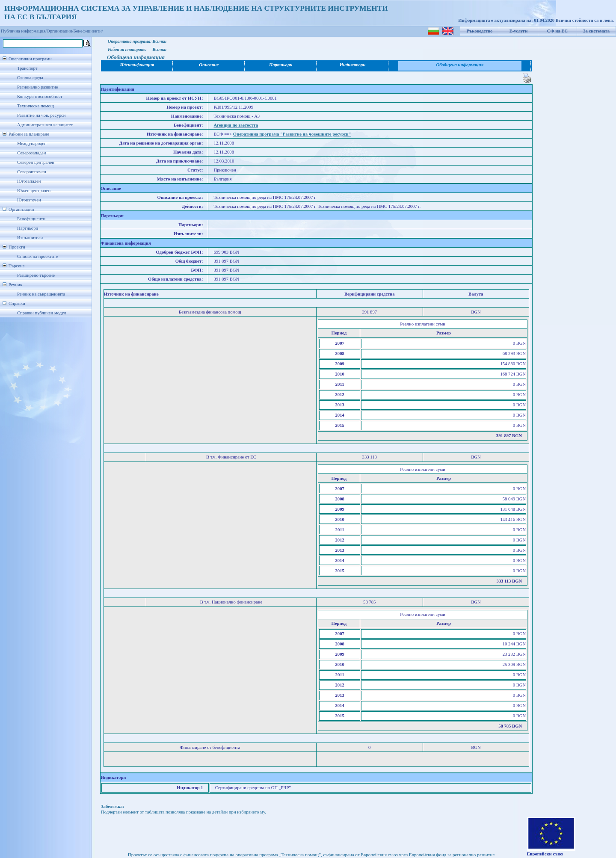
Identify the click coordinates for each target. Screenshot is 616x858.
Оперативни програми (30, 59)
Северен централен (36, 162)
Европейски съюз (545, 854)
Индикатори (353, 65)
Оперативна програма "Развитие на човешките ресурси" (292, 134)
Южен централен (34, 191)
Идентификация (137, 65)
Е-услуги (519, 31)
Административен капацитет (45, 125)
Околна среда (30, 78)
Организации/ (60, 31)
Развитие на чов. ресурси (41, 115)
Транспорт (27, 68)
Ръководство (480, 31)
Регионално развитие (38, 87)
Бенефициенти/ (88, 31)
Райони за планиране (29, 134)
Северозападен (31, 153)
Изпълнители (30, 238)
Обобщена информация (460, 65)
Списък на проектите (38, 256)
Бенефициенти (31, 219)
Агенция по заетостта (236, 125)
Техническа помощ (36, 106)
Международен (32, 143)
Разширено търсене (36, 275)
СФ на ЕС (557, 31)
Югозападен (29, 181)
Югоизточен (29, 200)
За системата (596, 31)
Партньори (28, 228)
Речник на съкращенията (41, 294)
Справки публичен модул (41, 313)
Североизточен (32, 172)
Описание (209, 65)
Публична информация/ (24, 31)
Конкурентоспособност (40, 96)
